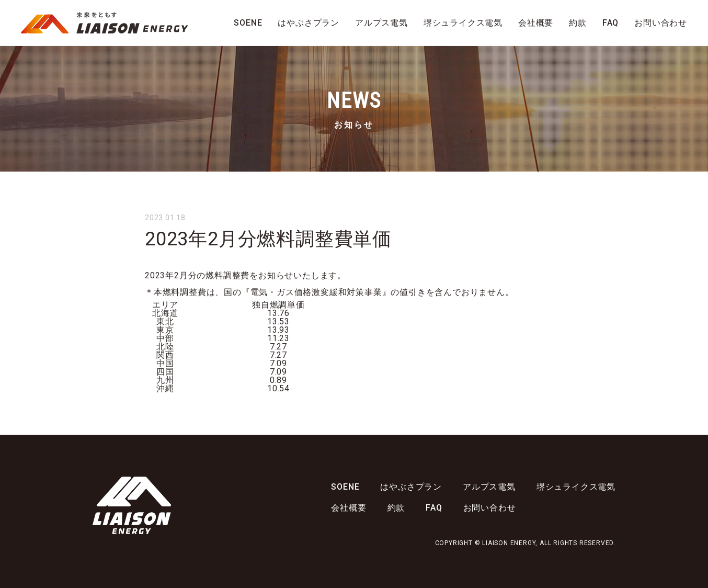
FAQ (610, 23)
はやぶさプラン (309, 23)
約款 (578, 23)
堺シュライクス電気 (463, 23)
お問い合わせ (661, 23)
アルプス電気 (381, 23)
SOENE (248, 23)
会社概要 (536, 23)
